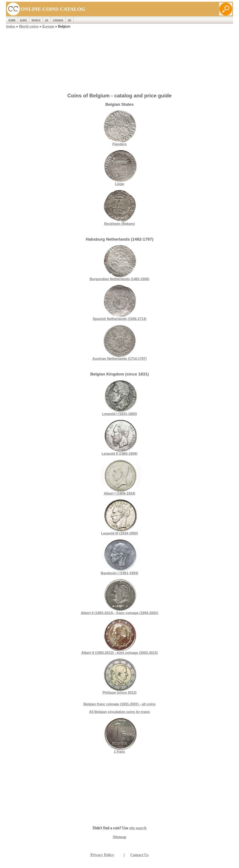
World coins (29, 26)
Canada (58, 20)
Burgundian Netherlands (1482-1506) (119, 263)
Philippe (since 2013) (120, 677)
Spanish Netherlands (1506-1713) (119, 303)
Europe (48, 26)
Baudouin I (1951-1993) (120, 557)
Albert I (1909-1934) (120, 477)
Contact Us (140, 855)
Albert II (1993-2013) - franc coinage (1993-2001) (119, 597)
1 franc (119, 752)
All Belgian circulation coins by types (120, 712)
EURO (23, 20)
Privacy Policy (102, 855)
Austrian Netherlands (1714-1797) (119, 343)
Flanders (120, 128)
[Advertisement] (119, 59)
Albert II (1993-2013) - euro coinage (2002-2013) (119, 637)
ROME (12, 20)
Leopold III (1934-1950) (120, 517)
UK (69, 20)
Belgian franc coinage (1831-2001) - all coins (119, 704)
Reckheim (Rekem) (120, 208)
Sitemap (119, 837)
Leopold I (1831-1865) (120, 398)
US (47, 20)
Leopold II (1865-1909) (120, 438)
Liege (120, 168)
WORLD (36, 20)
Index (11, 26)
